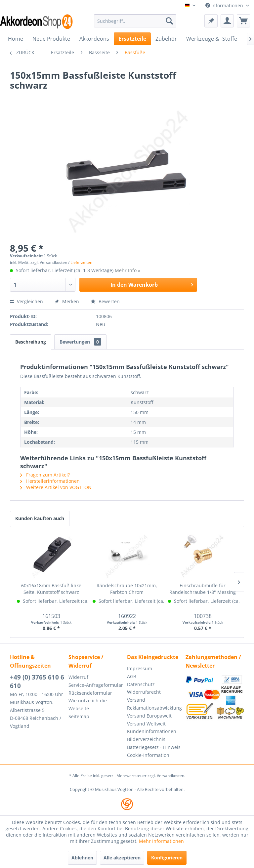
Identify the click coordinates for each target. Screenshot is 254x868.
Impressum (140, 668)
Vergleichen (26, 301)
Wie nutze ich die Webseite (88, 704)
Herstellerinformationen (50, 481)
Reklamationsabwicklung (154, 708)
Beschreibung (31, 342)
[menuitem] (135, 21)
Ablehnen (82, 858)
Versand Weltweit (146, 724)
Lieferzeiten (81, 262)
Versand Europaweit (149, 716)
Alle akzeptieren (122, 858)
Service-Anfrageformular (96, 685)
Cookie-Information (148, 755)
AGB (132, 676)
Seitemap (79, 716)
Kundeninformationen (152, 731)
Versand (136, 700)
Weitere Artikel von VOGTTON (56, 487)
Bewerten (105, 301)
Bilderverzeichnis (146, 739)
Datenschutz (141, 684)
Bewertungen (80, 342)
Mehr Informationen (161, 841)
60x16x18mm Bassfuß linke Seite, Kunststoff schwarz (51, 589)
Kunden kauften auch (40, 518)
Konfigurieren (167, 858)
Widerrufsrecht (144, 692)
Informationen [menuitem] (225, 5)
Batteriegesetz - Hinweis (154, 747)
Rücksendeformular (90, 693)
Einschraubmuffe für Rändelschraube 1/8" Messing (203, 589)
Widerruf (78, 677)
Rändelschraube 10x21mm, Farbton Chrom (127, 589)
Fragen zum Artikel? (45, 475)
